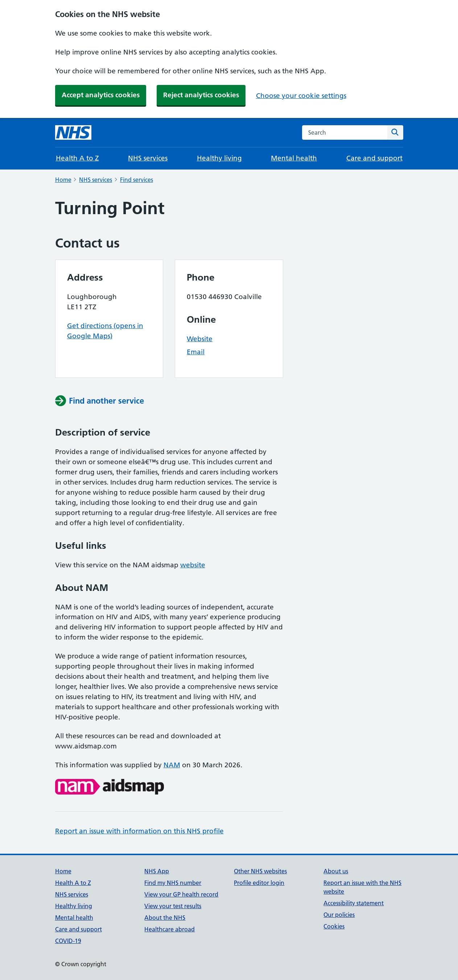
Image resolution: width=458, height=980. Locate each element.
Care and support (374, 158)
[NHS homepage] (73, 132)
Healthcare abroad (170, 929)
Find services (137, 180)
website (193, 565)
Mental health (294, 158)
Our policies (339, 915)
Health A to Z (77, 158)
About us (336, 871)
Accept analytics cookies (101, 95)
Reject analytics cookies (201, 95)
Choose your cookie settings (301, 96)
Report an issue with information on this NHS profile (139, 831)
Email (196, 352)
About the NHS (165, 918)
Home (63, 180)
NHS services (148, 158)
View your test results (173, 906)
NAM (172, 765)
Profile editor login (259, 883)
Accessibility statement (354, 903)
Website (200, 339)
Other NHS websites (260, 871)
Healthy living (219, 158)
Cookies (334, 926)
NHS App (157, 871)
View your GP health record (181, 894)
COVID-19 (68, 941)
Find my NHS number (173, 883)
